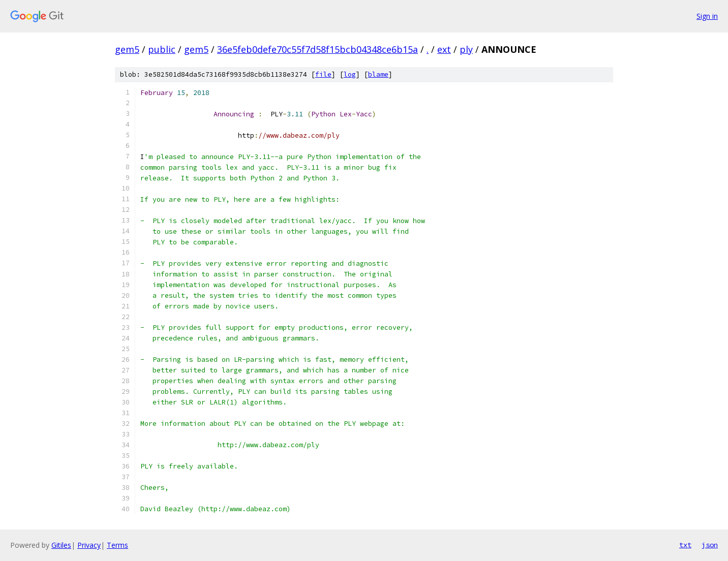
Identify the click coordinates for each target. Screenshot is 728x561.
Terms (117, 545)
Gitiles (61, 545)
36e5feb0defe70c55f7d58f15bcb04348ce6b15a (317, 49)
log (350, 74)
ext (444, 49)
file (323, 74)
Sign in (707, 16)
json (710, 545)
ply (466, 49)
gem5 (127, 49)
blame (378, 74)
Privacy (89, 545)
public (162, 49)
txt (685, 545)
